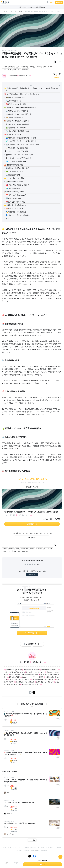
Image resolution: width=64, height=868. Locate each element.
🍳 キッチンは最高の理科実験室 (18, 124)
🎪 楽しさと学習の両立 (14, 209)
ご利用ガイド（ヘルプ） (30, 847)
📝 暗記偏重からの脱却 (14, 182)
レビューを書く (32, 575)
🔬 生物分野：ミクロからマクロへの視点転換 (23, 145)
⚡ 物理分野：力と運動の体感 (17, 148)
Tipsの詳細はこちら (36, 633)
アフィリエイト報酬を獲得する (35, 7)
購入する (42, 864)
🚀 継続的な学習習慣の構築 (14, 192)
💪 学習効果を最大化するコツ (15, 205)
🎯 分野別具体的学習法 (13, 134)
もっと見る (32, 840)
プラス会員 (41, 847)
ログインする (32, 538)
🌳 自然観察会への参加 (14, 171)
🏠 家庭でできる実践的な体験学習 (17, 121)
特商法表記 (44, 851)
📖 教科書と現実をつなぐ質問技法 (19, 114)
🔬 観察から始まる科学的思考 (17, 111)
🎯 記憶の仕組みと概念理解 (16, 104)
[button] (55, 62)
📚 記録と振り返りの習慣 (15, 202)
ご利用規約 (58, 847)
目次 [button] (45, 85)
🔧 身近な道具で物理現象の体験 (18, 131)
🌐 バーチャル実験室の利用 (16, 161)
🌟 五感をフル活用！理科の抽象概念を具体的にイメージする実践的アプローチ (31, 89)
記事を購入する (32, 524)
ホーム (3, 11)
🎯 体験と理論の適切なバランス (18, 185)
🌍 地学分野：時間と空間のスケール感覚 (21, 138)
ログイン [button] (52, 2)
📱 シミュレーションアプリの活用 (19, 158)
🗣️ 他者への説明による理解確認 (18, 215)
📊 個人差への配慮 (13, 188)
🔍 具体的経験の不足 (14, 101)
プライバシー (50, 847)
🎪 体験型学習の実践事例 (13, 165)
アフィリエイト (17, 847)
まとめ (7, 219)
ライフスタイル (19, 11)
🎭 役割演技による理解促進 (16, 212)
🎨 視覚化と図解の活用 (14, 118)
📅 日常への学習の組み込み (16, 195)
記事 (10, 847)
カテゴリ (10, 11)
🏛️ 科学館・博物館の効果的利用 (18, 168)
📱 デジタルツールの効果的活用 (16, 151)
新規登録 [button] (59, 2)
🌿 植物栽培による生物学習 (16, 128)
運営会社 (20, 851)
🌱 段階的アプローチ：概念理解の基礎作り (20, 108)
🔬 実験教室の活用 (13, 175)
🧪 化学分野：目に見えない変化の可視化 (21, 141)
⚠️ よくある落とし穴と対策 (14, 178)
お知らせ (27, 851)
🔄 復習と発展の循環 (14, 198)
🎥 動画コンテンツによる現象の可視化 (20, 155)
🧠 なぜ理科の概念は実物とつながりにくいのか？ (22, 94)
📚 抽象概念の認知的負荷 (15, 97)
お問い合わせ (35, 851)
